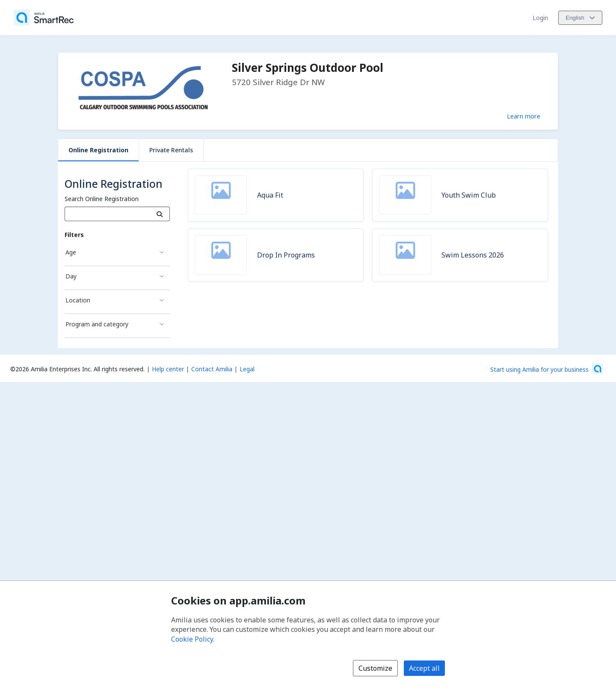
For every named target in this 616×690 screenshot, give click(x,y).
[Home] (44, 18)
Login (540, 18)
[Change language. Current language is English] (580, 18)
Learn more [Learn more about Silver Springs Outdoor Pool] (524, 116)
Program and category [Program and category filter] (97, 324)
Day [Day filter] (71, 276)
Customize (375, 668)
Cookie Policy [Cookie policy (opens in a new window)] (192, 639)
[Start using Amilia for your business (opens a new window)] (547, 369)
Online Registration (98, 150)
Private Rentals (171, 150)
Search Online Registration (102, 199)
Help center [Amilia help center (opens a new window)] (168, 369)
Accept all (424, 668)
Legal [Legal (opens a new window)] (247, 369)
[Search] (160, 214)
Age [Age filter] (71, 252)
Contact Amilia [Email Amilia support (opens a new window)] (212, 369)
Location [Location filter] (78, 300)
